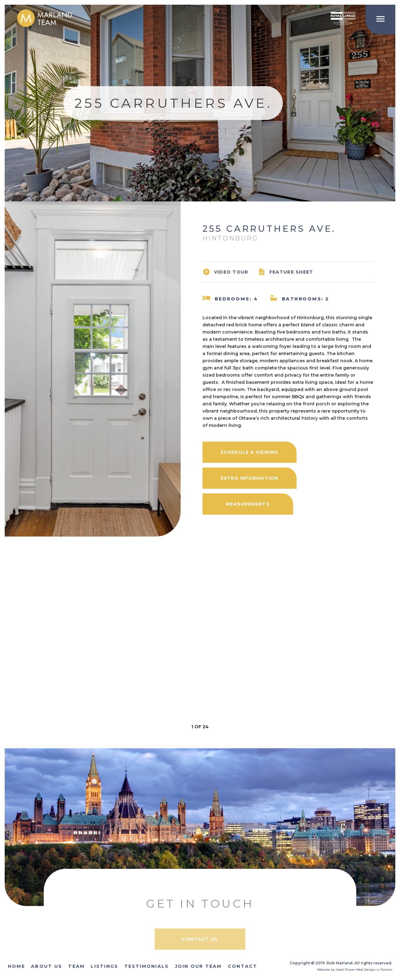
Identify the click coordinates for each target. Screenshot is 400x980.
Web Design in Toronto (374, 970)
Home (16, 966)
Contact (243, 966)
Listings (104, 966)
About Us (47, 966)
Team (76, 966)
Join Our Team (198, 966)
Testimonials (147, 966)
